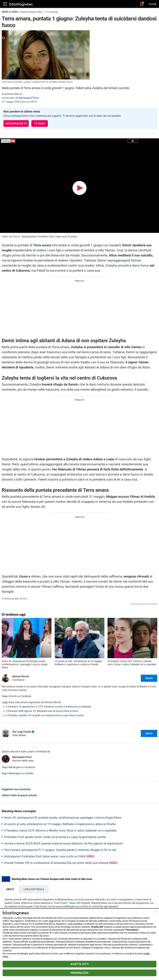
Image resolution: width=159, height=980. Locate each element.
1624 (51, 921)
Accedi (153, 4)
